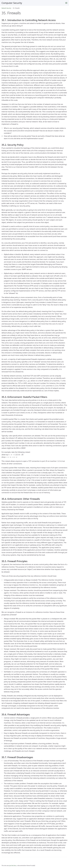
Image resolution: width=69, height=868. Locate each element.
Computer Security (12, 3)
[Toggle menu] (66, 3)
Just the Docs (13, 866)
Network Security (6, 8)
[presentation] (26, 381)
